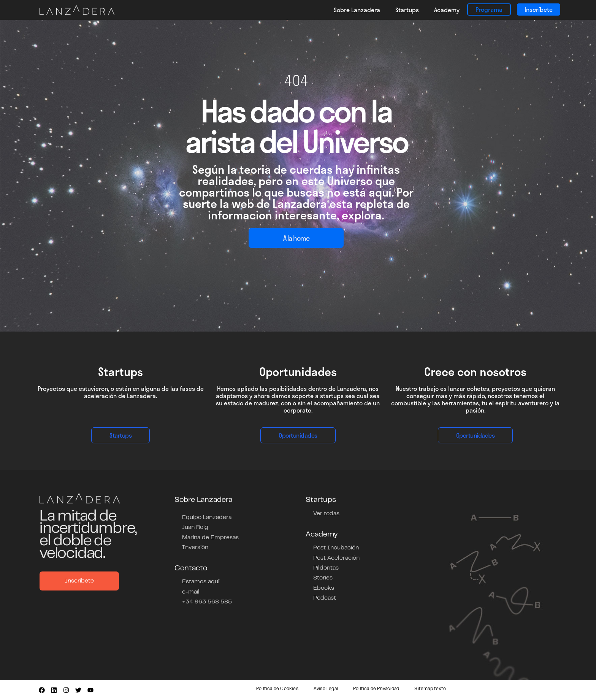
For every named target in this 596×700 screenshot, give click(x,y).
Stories (323, 578)
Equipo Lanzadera (207, 517)
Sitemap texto (430, 689)
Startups (407, 10)
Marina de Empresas (210, 537)
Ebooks (324, 587)
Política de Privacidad (376, 689)
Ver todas (326, 514)
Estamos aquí (201, 581)
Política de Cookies (277, 689)
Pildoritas (326, 568)
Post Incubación (336, 548)
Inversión (195, 547)
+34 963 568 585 (207, 601)
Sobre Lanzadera (357, 10)
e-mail (191, 591)
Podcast (325, 597)
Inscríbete (539, 9)
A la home (296, 238)
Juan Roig (195, 527)
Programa (489, 9)
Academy (447, 10)
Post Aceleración (336, 558)
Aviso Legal (326, 689)
